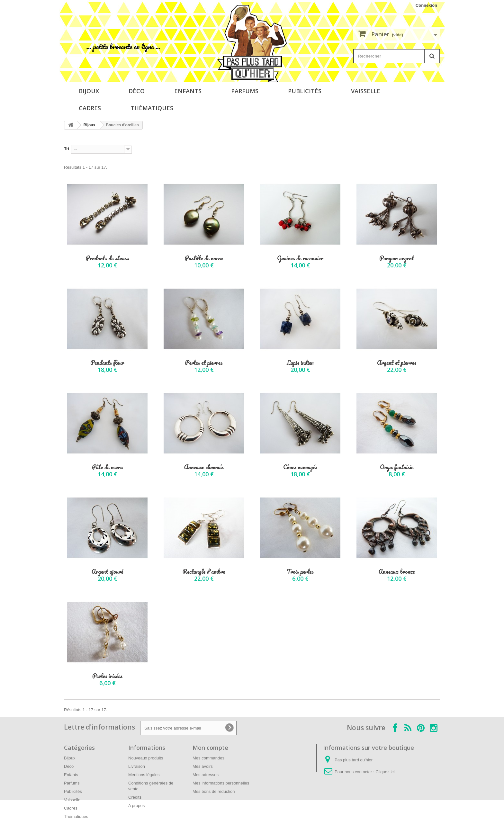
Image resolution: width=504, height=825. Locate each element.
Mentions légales (144, 775)
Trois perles (300, 572)
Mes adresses (206, 775)
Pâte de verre (107, 467)
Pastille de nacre (204, 258)
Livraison (137, 766)
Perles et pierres (204, 363)
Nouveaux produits (146, 758)
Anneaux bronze (396, 572)
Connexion (426, 5)
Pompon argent (397, 258)
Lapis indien (300, 363)
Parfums (245, 91)
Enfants (188, 91)
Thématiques (152, 108)
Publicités (305, 91)
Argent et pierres (397, 363)
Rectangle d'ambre (204, 572)
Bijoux (89, 91)
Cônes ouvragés (300, 467)
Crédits (135, 797)
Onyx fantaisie (397, 467)
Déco (137, 91)
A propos (136, 806)
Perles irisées (107, 676)
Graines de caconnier (300, 258)
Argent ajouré (107, 572)
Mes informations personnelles (221, 783)
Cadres (90, 108)
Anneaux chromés (204, 467)
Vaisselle (366, 91)
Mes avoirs (203, 766)
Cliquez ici (385, 772)
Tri (67, 149)
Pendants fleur (107, 363)
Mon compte (210, 748)
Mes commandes (208, 758)
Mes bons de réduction (214, 791)
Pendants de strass (108, 258)
